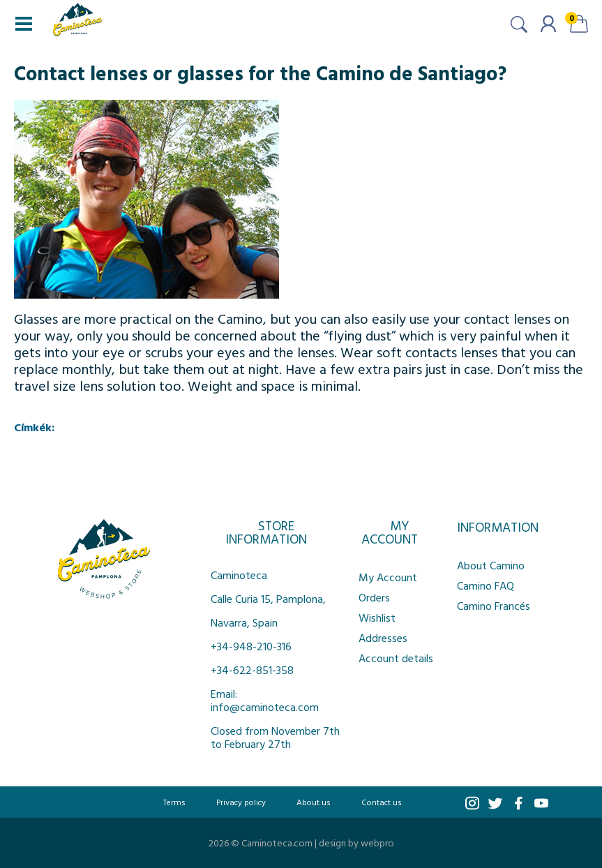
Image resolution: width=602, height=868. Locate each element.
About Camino (491, 565)
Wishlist (377, 618)
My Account (388, 577)
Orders (374, 597)
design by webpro (356, 843)
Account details (396, 658)
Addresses (383, 638)
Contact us (382, 802)
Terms (174, 802)
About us (314, 802)
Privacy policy (241, 802)
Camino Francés (494, 606)
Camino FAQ (486, 585)
